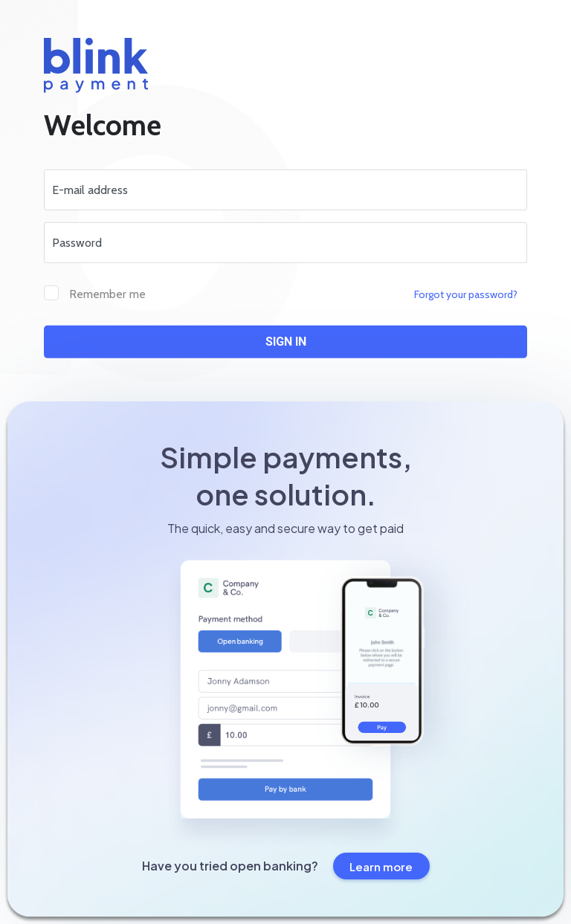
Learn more (381, 866)
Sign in (286, 342)
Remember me (107, 294)
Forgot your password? (466, 294)
